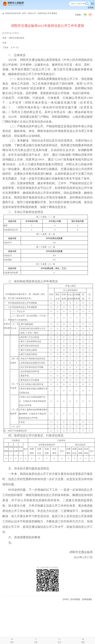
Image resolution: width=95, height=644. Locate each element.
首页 (24, 13)
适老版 (91, 8)
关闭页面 (87, 599)
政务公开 (32, 13)
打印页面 (75, 599)
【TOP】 (66, 599)
